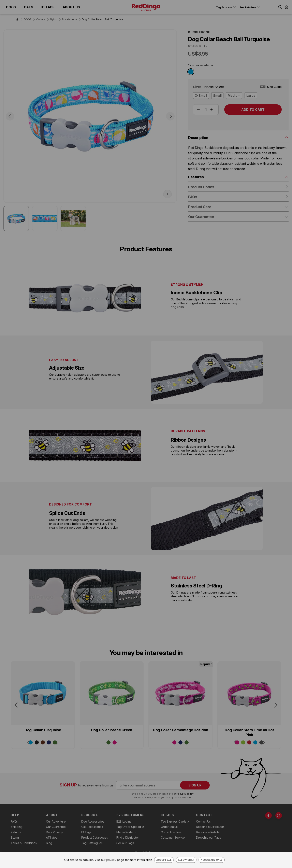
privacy (111, 860)
